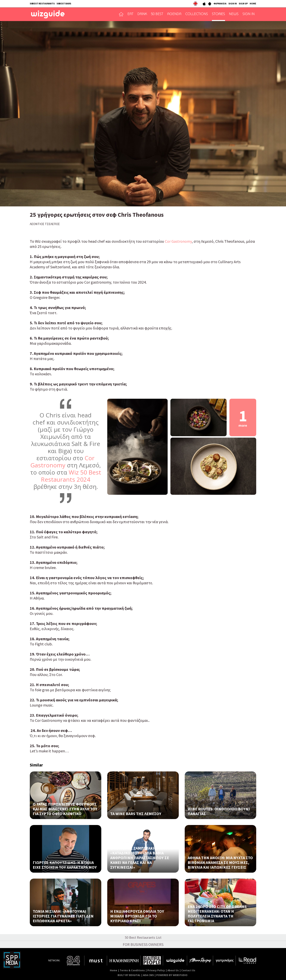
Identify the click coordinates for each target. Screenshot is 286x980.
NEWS (234, 14)
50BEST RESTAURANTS (42, 3)
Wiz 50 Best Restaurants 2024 (71, 476)
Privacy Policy (156, 970)
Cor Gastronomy (178, 241)
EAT (130, 14)
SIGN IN (233, 3)
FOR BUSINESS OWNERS (143, 944)
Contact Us (188, 970)
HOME (253, 3)
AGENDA (174, 14)
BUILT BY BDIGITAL (129, 975)
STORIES (218, 14)
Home (114, 970)
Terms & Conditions (132, 970)
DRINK (142, 14)
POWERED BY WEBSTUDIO (172, 975)
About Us (173, 970)
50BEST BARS (64, 3)
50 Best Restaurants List (143, 937)
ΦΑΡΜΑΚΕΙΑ (220, 3)
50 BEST (157, 14)
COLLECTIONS (197, 14)
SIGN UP (243, 3)
